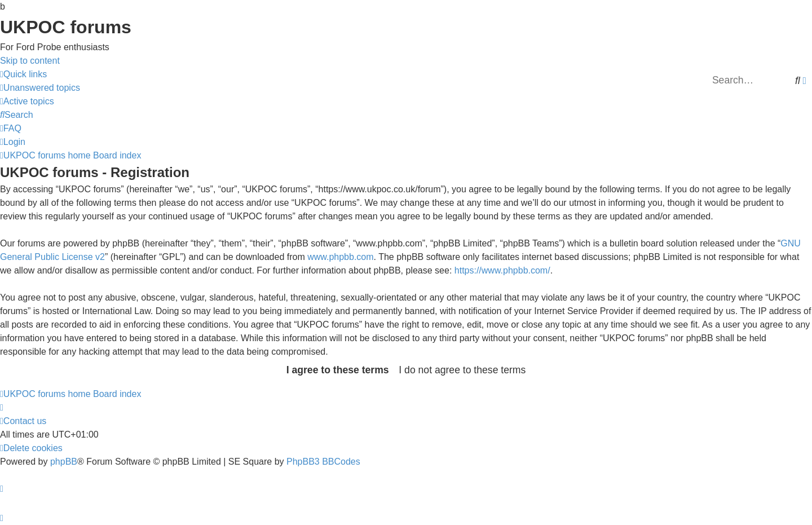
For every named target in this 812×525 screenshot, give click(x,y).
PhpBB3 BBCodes (323, 462)
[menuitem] (40, 88)
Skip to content (30, 61)
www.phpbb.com (340, 257)
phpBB (64, 462)
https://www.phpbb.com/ (502, 270)
